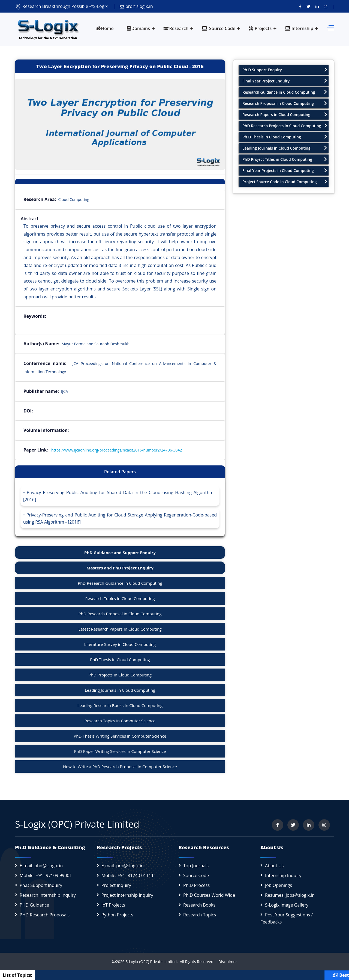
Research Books (199, 905)
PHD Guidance (34, 905)
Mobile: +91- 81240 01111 (128, 875)
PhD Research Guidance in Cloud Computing (120, 583)
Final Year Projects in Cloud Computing (285, 170)
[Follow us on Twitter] (308, 6)
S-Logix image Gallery (287, 905)
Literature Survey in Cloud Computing (120, 644)
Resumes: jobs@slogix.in (290, 895)
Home (105, 28)
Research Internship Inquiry (48, 895)
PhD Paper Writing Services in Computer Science (120, 751)
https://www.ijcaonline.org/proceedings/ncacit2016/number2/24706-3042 (117, 450)
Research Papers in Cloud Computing (285, 115)
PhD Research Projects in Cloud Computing (285, 126)
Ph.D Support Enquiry (285, 70)
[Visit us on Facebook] (300, 6)
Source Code (219, 28)
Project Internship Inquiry (127, 895)
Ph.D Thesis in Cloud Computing (285, 137)
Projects (260, 28)
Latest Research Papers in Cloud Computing (120, 629)
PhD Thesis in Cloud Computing (120, 660)
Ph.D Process (196, 885)
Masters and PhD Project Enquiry (120, 568)
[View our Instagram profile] (326, 6)
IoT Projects (113, 905)
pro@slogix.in (136, 6)
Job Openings (279, 885)
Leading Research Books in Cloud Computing (120, 705)
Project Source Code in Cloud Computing (285, 182)
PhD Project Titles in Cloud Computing (285, 159)
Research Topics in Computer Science (120, 721)
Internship (299, 28)
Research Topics (200, 915)
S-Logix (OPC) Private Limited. (151, 962)
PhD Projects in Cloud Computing (120, 675)
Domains (138, 28)
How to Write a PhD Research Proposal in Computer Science (120, 767)
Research (176, 28)
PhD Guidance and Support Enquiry (120, 553)
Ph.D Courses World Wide (209, 895)
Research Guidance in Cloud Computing (285, 92)
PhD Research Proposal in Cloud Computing (120, 614)
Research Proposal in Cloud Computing (285, 103)
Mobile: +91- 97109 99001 (46, 875)
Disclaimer (226, 962)
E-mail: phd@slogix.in (41, 866)
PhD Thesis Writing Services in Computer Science (120, 736)
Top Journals (196, 866)
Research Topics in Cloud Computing (120, 598)
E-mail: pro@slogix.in (123, 866)
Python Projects (117, 915)
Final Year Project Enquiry (285, 81)
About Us (274, 866)
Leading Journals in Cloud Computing (120, 690)
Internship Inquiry (283, 875)
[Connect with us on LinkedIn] (317, 6)
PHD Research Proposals (45, 915)
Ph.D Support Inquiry (41, 885)
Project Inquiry (116, 885)
